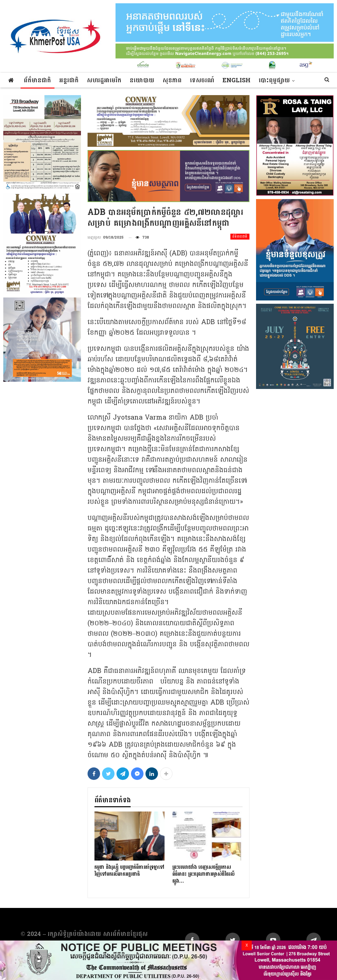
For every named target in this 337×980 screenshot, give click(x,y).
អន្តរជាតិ (69, 80)
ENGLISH (236, 80)
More (268, 80)
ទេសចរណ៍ (202, 80)
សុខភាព (172, 80)
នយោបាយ (142, 80)
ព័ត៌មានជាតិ (37, 80)
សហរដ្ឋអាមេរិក (104, 80)
